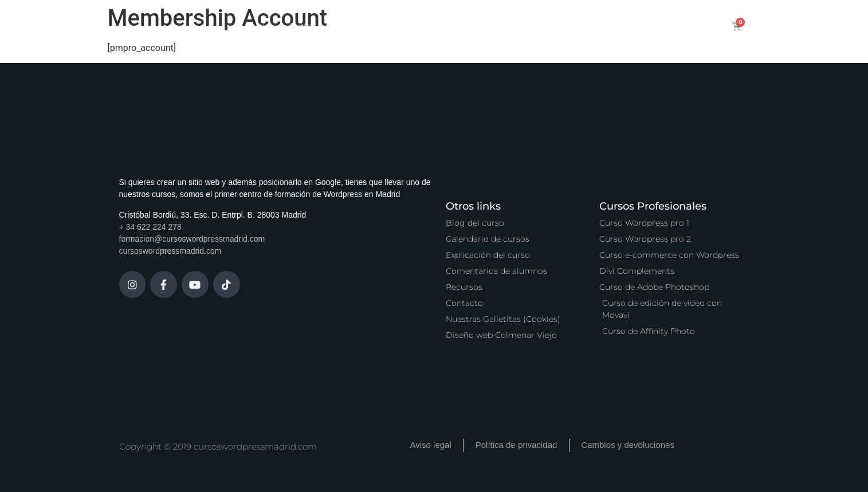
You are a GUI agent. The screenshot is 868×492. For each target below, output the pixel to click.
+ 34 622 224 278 (150, 227)
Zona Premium (484, 26)
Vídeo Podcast (563, 26)
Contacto (630, 26)
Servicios (417, 26)
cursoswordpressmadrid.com (170, 251)
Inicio (259, 26)
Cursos (303, 26)
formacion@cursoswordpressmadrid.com (192, 239)
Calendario (358, 26)
